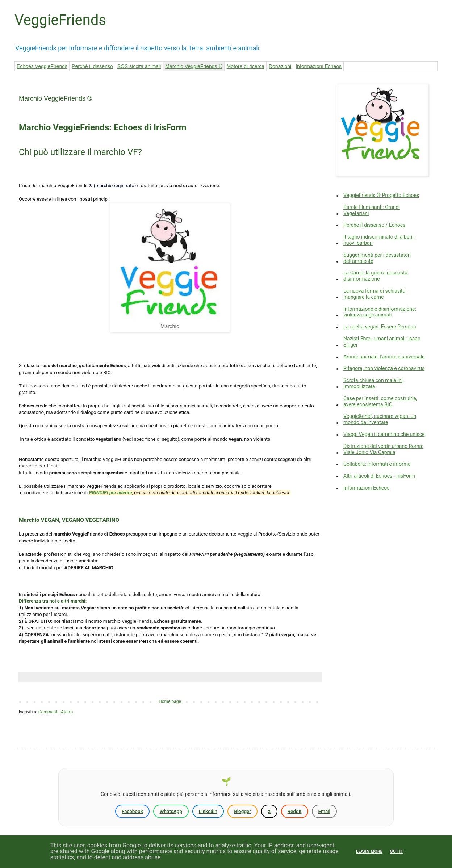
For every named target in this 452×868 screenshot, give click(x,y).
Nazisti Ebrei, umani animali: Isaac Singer (382, 342)
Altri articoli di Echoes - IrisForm (379, 476)
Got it (396, 851)
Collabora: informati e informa (377, 464)
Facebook (132, 811)
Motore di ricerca (246, 66)
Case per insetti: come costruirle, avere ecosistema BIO (380, 401)
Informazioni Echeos (319, 66)
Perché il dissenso (92, 66)
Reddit (295, 811)
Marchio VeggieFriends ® (194, 66)
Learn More (369, 851)
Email (325, 811)
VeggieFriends (60, 20)
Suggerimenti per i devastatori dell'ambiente (377, 258)
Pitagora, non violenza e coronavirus (384, 368)
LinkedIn (208, 811)
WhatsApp (171, 811)
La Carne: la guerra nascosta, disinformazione (376, 276)
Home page (170, 701)
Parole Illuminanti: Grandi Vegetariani (372, 210)
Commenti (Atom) (56, 712)
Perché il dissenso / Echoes (374, 225)
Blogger (242, 811)
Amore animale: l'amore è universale (384, 357)
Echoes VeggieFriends (42, 66)
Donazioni (280, 66)
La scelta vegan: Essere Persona (380, 327)
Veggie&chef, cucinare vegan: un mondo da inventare (380, 419)
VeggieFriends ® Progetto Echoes (381, 195)
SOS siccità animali (139, 66)
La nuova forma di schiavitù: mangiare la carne (375, 294)
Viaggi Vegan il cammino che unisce (384, 434)
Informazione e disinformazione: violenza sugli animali (380, 312)
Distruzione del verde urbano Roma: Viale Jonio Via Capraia (383, 449)
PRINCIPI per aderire (111, 493)
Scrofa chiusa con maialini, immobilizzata (374, 383)
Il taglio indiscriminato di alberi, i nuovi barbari (380, 240)
